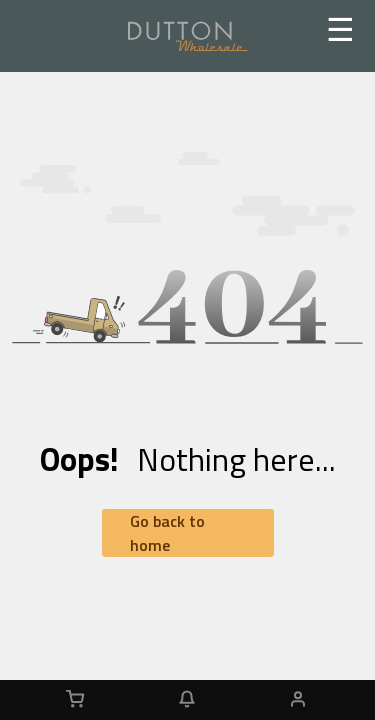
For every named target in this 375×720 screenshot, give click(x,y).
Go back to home (167, 533)
